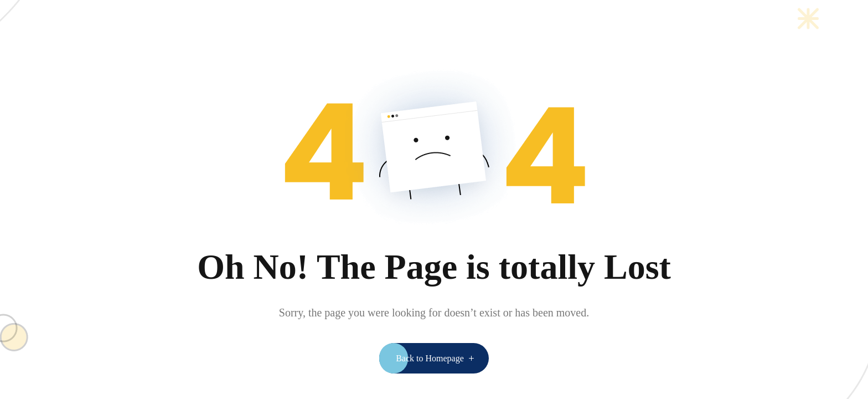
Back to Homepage (430, 358)
